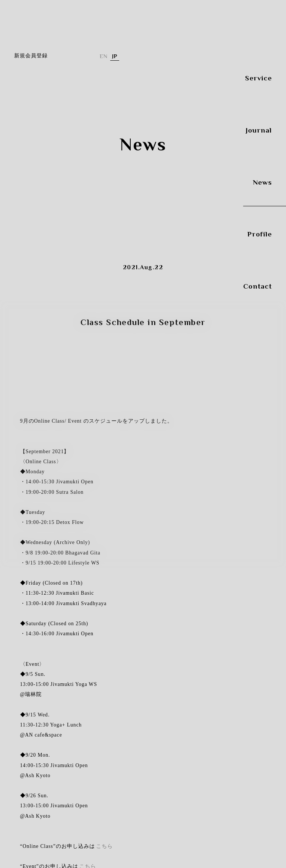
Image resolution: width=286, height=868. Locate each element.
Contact (258, 281)
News (262, 177)
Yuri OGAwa (51, 119)
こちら (104, 846)
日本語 (115, 56)
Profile (260, 229)
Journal (259, 125)
